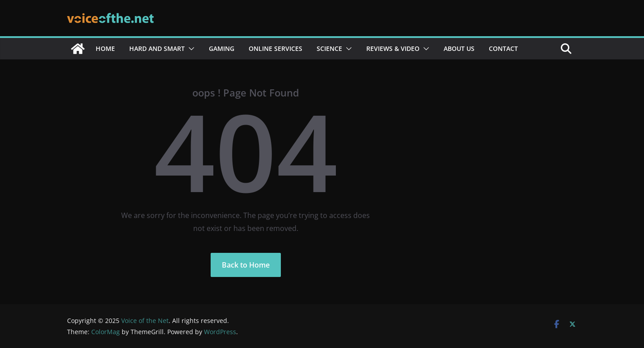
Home (105, 48)
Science (329, 48)
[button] (190, 49)
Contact (503, 48)
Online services (275, 48)
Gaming (222, 48)
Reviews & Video (393, 48)
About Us (459, 48)
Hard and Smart (157, 48)
